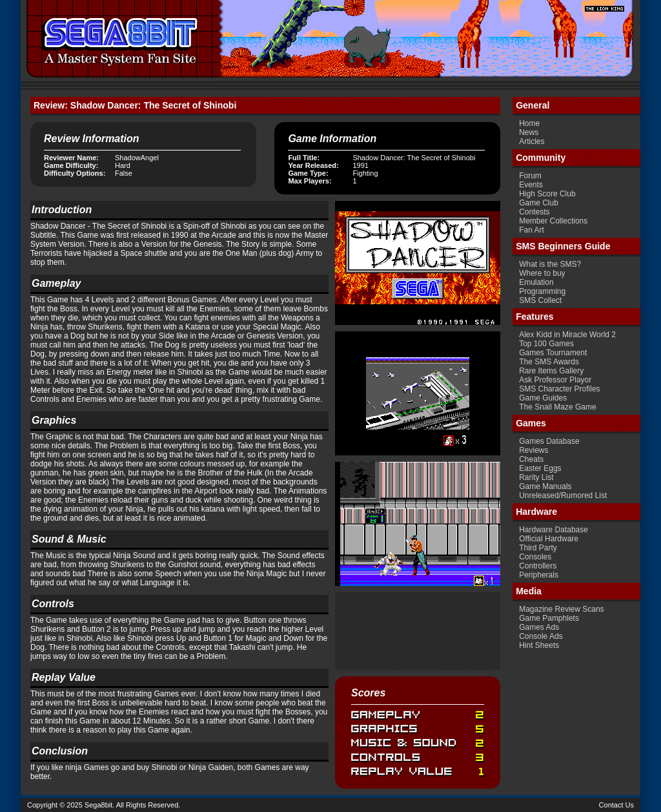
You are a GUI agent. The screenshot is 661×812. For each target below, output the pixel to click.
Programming (542, 291)
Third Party (538, 548)
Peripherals (539, 575)
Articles (532, 141)
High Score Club (547, 194)
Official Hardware (549, 539)
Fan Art (532, 230)
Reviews (534, 450)
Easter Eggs (540, 468)
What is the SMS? (550, 264)
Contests (534, 212)
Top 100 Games (546, 344)
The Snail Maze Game (557, 407)
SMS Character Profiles (559, 389)
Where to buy (542, 273)
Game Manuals (545, 486)
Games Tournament (553, 353)
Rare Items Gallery (551, 371)
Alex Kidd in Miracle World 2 (567, 335)
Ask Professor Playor (555, 380)
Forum (530, 176)
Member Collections (553, 221)
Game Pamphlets (549, 618)
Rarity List (536, 477)
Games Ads (539, 627)
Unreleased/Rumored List (563, 495)
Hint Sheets (539, 645)
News (529, 132)
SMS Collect (540, 300)
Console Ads (541, 636)
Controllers (538, 566)
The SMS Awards (549, 362)
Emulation (536, 282)
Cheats (531, 459)
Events (531, 185)
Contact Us (616, 805)
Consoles (535, 557)
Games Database (549, 441)
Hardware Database (554, 530)
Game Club (539, 203)
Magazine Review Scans (561, 609)
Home (529, 123)
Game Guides (543, 398)
